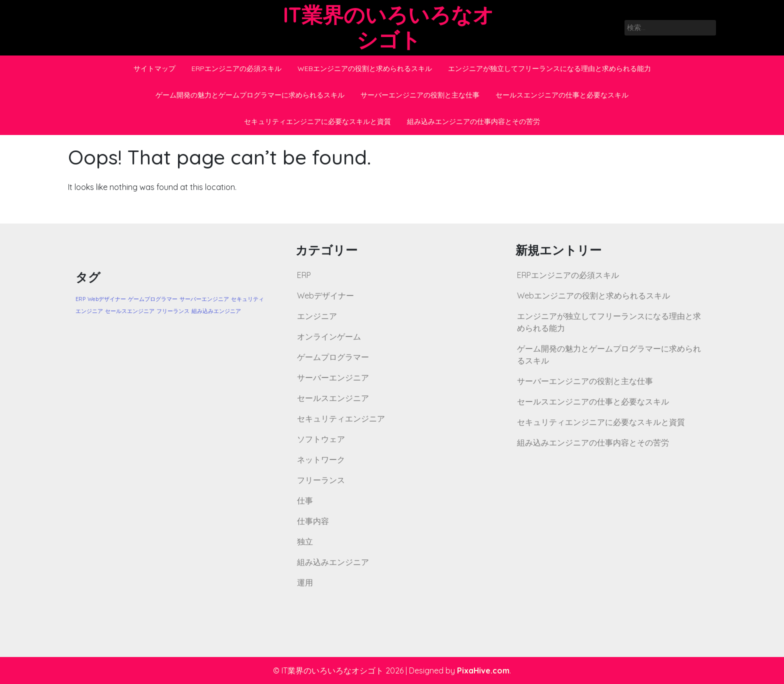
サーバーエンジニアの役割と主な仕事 (420, 95)
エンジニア (317, 316)
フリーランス (321, 480)
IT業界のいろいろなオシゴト (388, 27)
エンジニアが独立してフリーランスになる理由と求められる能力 (549, 68)
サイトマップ (154, 68)
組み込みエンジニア (333, 562)
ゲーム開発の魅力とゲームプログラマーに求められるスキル (250, 95)
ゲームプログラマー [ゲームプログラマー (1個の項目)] (153, 299)
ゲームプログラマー (333, 357)
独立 (305, 541)
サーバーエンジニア (333, 377)
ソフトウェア (321, 439)
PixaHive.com (483, 670)
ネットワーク (321, 459)
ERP (304, 275)
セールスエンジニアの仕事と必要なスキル (562, 95)
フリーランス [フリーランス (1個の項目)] (173, 311)
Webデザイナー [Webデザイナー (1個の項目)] (107, 299)
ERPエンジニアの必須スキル (236, 68)
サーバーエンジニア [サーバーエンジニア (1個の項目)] (204, 299)
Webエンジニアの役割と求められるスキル (365, 68)
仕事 (305, 500)
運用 (305, 582)
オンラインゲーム (329, 336)
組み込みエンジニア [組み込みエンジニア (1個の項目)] (216, 311)
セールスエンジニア (333, 398)
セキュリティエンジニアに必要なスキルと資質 (317, 121)
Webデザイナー (325, 295)
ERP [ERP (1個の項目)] (80, 299)
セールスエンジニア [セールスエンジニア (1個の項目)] (130, 311)
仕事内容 (313, 521)
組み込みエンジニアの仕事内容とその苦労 (473, 121)
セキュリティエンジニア (341, 418)
